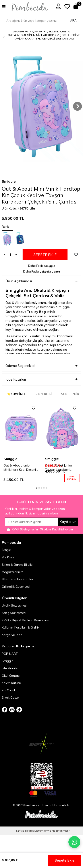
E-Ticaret (28, 836)
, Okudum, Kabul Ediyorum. (40, 535)
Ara (73, 20)
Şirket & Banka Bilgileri (18, 570)
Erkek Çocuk (11, 703)
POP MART (10, 659)
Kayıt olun (68, 527)
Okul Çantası (11, 681)
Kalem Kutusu (11, 688)
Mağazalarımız (12, 577)
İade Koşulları (41, 385)
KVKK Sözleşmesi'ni (25, 535)
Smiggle (9, 187)
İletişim (7, 556)
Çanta (37, 31)
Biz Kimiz (8, 563)
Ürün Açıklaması (41, 287)
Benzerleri (43, 399)
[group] (41, 106)
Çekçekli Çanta (58, 31)
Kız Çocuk (9, 696)
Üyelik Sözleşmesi (14, 611)
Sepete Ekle (45, 260)
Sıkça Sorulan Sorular (17, 585)
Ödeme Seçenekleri (41, 371)
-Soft (18, 836)
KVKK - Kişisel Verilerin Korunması (26, 626)
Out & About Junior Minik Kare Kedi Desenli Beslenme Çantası (20, 473)
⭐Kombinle (16, 399)
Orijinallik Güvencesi (16, 592)
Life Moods (10, 674)
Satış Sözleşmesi (14, 618)
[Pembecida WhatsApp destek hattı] (74, 842)
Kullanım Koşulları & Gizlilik (21, 633)
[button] (77, 106)
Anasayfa (21, 31)
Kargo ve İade (12, 640)
